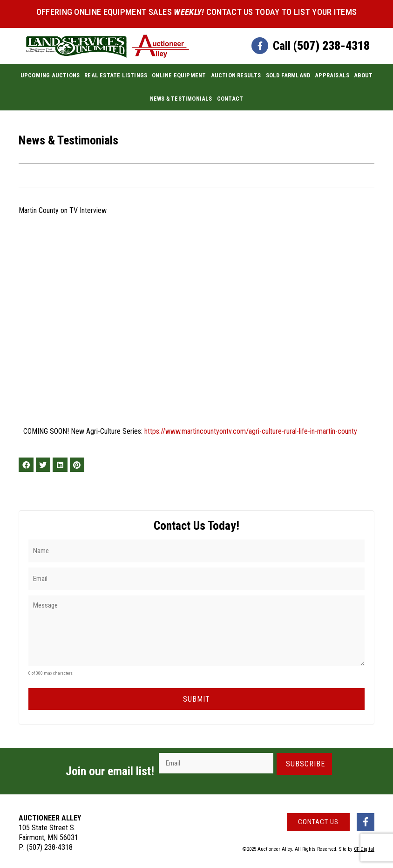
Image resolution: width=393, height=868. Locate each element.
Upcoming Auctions (50, 75)
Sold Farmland (288, 75)
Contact (230, 99)
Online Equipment (179, 75)
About (363, 75)
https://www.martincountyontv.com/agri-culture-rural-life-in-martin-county (251, 431)
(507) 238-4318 (50, 844)
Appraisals (332, 75)
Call (321, 46)
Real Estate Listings (116, 75)
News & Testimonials (181, 99)
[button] (26, 465)
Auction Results (236, 75)
